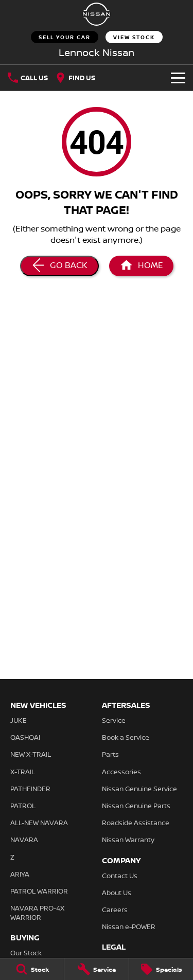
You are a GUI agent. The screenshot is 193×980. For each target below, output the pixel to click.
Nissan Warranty (128, 840)
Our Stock (26, 953)
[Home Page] (141, 266)
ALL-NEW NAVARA (39, 823)
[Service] (96, 969)
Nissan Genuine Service (139, 789)
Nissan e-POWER (129, 926)
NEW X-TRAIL (31, 754)
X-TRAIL (23, 772)
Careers (115, 910)
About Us (117, 893)
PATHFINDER (30, 789)
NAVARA (24, 840)
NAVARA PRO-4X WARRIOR (37, 913)
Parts (110, 754)
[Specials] (161, 969)
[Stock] (32, 969)
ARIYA (20, 874)
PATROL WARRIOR (39, 891)
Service (114, 720)
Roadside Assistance (136, 823)
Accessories (121, 772)
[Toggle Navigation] (178, 78)
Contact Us (120, 876)
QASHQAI (25, 737)
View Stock (134, 37)
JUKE (19, 720)
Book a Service (126, 737)
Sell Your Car (65, 37)
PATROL (23, 806)
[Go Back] (59, 266)
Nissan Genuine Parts (136, 806)
